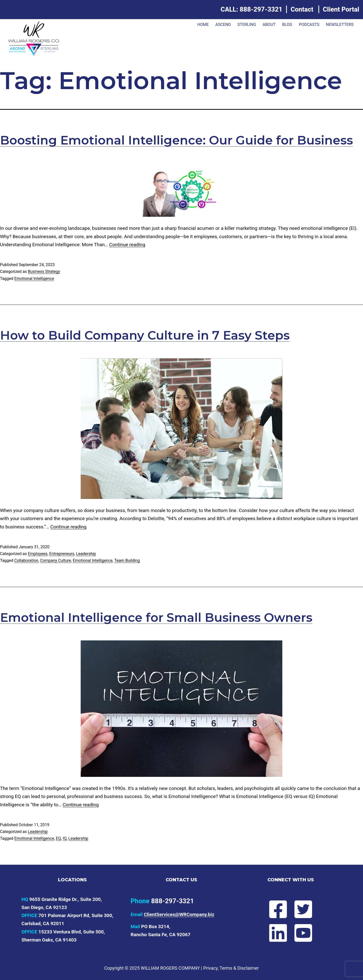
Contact (302, 9)
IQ (65, 838)
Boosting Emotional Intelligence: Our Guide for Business (176, 140)
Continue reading (127, 245)
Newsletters (340, 25)
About (269, 25)
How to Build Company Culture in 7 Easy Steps (145, 335)
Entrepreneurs (62, 554)
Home (203, 25)
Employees (38, 554)
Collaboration (26, 560)
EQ (58, 838)
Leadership (86, 554)
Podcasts (309, 25)
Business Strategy (44, 271)
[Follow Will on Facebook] (274, 909)
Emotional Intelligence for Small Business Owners (156, 618)
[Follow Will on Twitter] (308, 909)
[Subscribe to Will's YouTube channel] (308, 933)
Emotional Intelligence (34, 279)
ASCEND (223, 25)
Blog (287, 25)
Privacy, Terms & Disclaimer (231, 968)
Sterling (247, 25)
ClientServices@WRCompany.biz (179, 914)
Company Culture (56, 560)
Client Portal (341, 9)
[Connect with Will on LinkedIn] (274, 933)
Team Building (127, 560)
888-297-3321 (261, 9)
